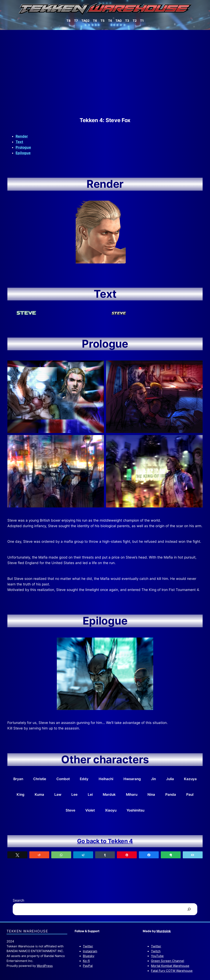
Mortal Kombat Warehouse (170, 966)
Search (18, 900)
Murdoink (164, 931)
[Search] (189, 909)
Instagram (90, 951)
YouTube (157, 956)
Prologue (23, 147)
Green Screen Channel (168, 961)
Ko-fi (86, 961)
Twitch (156, 951)
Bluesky (89, 956)
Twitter (88, 946)
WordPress (45, 966)
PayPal (88, 966)
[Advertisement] (105, 73)
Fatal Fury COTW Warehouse (172, 971)
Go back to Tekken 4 (105, 841)
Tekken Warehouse (27, 931)
